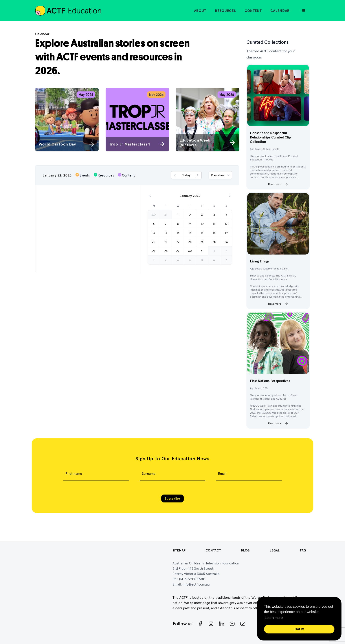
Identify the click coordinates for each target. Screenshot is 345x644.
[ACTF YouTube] (243, 624)
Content (253, 11)
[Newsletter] (232, 624)
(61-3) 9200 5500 (192, 579)
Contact (213, 550)
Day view (221, 175)
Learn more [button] (274, 618)
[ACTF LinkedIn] (222, 624)
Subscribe (172, 498)
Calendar (280, 11)
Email (222, 473)
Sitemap (179, 550)
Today (186, 175)
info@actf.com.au (196, 584)
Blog (245, 550)
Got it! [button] (299, 629)
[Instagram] (211, 624)
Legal (275, 550)
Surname (149, 473)
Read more (278, 184)
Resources (225, 11)
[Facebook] (200, 624)
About (200, 11)
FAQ (303, 550)
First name (74, 473)
